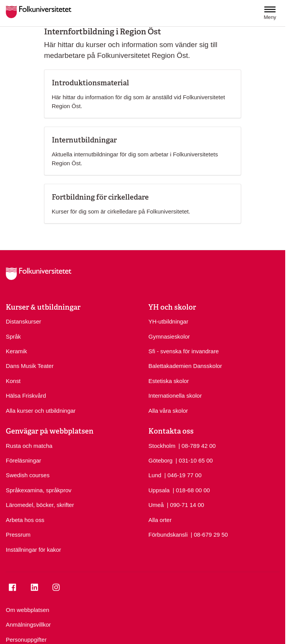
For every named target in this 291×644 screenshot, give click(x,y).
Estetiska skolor (169, 381)
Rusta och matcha (29, 446)
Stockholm (162, 446)
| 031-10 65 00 (194, 460)
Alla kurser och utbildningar (41, 411)
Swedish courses (28, 475)
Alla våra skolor (168, 411)
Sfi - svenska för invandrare (184, 351)
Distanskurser (24, 321)
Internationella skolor (175, 396)
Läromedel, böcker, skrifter (40, 505)
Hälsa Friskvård (26, 396)
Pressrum (18, 535)
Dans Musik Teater (30, 366)
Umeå (156, 505)
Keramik (16, 351)
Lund (155, 475)
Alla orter (160, 520)
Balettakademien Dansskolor (185, 366)
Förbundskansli (168, 535)
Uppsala (159, 490)
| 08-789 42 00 (197, 445)
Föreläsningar (24, 460)
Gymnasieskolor (169, 336)
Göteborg (160, 460)
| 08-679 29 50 (209, 534)
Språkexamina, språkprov (39, 490)
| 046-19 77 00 (183, 475)
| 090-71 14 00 (185, 504)
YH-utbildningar (168, 321)
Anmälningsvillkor (28, 625)
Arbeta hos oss (25, 520)
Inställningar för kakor (33, 550)
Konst (13, 381)
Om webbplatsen (27, 610)
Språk (13, 336)
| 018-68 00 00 (191, 490)
